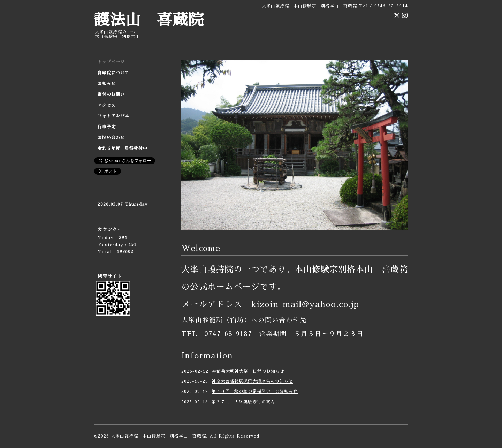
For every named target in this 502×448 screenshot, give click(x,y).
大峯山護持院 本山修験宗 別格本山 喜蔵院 (158, 436)
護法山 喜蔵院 (149, 20)
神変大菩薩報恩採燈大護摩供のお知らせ (252, 381)
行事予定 (107, 127)
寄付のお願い (111, 94)
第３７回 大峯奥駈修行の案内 (243, 402)
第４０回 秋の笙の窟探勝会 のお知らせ (255, 392)
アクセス (107, 105)
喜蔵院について (113, 73)
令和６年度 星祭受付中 (123, 149)
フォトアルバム (113, 116)
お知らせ (107, 84)
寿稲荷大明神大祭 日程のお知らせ (248, 371)
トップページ (111, 62)
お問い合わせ (111, 138)
